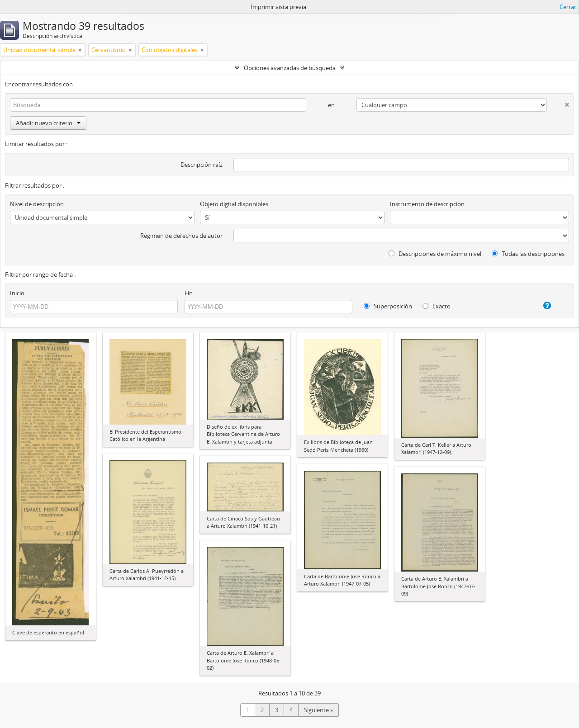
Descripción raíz (202, 165)
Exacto (437, 306)
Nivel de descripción (37, 204)
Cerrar (568, 7)
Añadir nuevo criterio (48, 123)
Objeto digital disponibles (234, 204)
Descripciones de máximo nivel (435, 254)
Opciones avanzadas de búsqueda (290, 68)
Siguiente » (318, 710)
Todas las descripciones (528, 254)
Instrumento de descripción (427, 204)
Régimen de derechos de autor (181, 236)
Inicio (17, 293)
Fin (189, 293)
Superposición (388, 306)
